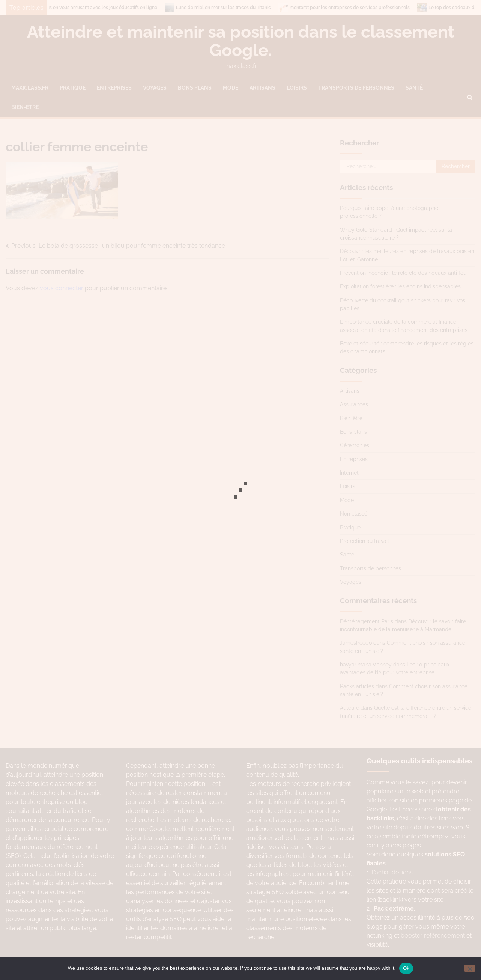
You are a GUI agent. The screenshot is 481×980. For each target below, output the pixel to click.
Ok (406, 968)
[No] (470, 968)
